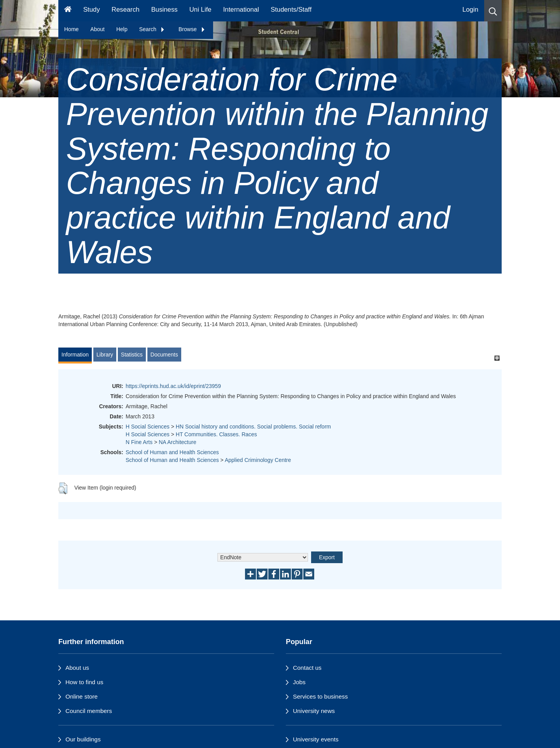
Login (470, 10)
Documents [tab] (164, 355)
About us (77, 668)
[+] (497, 358)
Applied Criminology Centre (258, 460)
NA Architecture (178, 442)
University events (316, 739)
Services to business (320, 696)
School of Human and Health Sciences (172, 452)
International (241, 10)
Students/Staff (291, 10)
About (97, 29)
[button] (493, 11)
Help (122, 29)
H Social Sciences (148, 427)
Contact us (307, 668)
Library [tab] (105, 355)
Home (71, 29)
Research (126, 10)
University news (314, 711)
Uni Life (200, 10)
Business (164, 10)
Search (152, 29)
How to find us (84, 682)
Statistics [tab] (132, 355)
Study (92, 10)
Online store (81, 696)
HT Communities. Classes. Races (216, 434)
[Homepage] (68, 11)
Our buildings (83, 739)
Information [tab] (75, 355)
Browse (192, 29)
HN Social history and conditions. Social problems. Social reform (253, 427)
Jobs (299, 682)
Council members (89, 711)
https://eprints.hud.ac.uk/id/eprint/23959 (173, 386)
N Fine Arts (139, 442)
